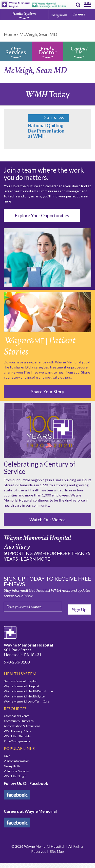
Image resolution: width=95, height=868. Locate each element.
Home (10, 34)
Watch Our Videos (48, 520)
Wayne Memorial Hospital (21, 686)
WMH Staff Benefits (17, 736)
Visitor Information (17, 761)
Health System (24, 15)
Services (16, 53)
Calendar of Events (17, 716)
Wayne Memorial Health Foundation (28, 691)
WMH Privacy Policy (17, 731)
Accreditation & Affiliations (22, 726)
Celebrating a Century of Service (40, 468)
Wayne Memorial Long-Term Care (27, 701)
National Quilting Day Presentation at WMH (46, 131)
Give (7, 756)
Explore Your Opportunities (42, 215)
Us (79, 53)
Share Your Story (48, 392)
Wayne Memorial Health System (26, 696)
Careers (79, 14)
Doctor (48, 53)
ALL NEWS (53, 118)
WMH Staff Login (15, 776)
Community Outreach (19, 721)
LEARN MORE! (36, 559)
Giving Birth (12, 766)
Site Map (57, 851)
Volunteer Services (17, 771)
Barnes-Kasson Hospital (20, 681)
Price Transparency (17, 741)
